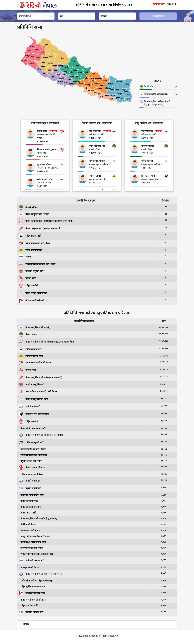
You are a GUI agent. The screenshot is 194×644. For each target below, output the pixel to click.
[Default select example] (36, 16)
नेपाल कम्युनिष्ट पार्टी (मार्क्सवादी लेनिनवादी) (41, 435)
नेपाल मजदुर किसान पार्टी (33, 293)
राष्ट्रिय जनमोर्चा (28, 286)
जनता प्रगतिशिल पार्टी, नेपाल (32, 449)
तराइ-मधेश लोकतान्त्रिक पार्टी (32, 542)
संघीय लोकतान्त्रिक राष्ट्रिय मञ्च (33, 455)
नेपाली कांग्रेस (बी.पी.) (32, 467)
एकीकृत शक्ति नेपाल (29, 567)
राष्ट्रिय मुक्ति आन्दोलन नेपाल (32, 586)
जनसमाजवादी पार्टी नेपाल (31, 548)
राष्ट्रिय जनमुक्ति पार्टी (31, 442)
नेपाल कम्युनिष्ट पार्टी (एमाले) (34, 214)
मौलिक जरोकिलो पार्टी (31, 301)
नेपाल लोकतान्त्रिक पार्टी (30, 507)
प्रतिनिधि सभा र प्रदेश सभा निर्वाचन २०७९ (104, 4)
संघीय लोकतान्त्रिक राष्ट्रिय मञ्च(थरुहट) (36, 581)
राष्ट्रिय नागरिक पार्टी (28, 606)
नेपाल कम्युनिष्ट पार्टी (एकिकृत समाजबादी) (39, 228)
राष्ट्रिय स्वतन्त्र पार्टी (29, 236)
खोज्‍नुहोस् (158, 16)
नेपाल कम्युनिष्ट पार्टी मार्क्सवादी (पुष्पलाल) (38, 518)
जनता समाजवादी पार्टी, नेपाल (34, 243)
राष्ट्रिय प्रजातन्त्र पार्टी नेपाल (31, 474)
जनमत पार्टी (27, 278)
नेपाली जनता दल (29, 481)
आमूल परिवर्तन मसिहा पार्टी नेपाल (34, 536)
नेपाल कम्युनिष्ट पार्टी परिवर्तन (32, 600)
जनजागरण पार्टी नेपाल (29, 530)
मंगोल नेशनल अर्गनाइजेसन (34, 414)
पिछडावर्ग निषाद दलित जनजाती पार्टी (36, 554)
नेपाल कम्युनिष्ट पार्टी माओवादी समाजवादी (40, 574)
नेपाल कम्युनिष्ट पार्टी (28, 501)
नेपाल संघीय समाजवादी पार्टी (32, 428)
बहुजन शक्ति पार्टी (30, 488)
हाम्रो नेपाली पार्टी (29, 406)
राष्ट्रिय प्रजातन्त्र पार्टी (30, 250)
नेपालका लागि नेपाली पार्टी (31, 495)
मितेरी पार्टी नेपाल (27, 524)
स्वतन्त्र (25, 257)
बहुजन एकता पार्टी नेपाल (30, 461)
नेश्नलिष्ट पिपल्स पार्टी (31, 612)
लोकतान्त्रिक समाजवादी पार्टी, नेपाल (37, 264)
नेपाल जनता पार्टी (27, 513)
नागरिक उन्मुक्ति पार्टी (31, 271)
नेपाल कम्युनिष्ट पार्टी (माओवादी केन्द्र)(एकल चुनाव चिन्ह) (45, 221)
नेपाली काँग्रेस (28, 207)
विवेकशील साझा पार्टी (31, 560)
